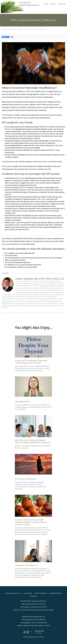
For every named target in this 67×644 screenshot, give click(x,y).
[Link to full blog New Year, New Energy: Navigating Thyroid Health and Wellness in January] (33, 430)
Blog (20, 29)
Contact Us (33, 596)
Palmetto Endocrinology (9, 29)
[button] (64, 4)
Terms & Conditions (41, 593)
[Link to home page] (28, 7)
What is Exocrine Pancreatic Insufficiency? (35, 29)
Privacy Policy (28, 593)
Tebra (42, 637)
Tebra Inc (18, 593)
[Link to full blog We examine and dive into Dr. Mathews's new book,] (33, 350)
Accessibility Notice (56, 593)
